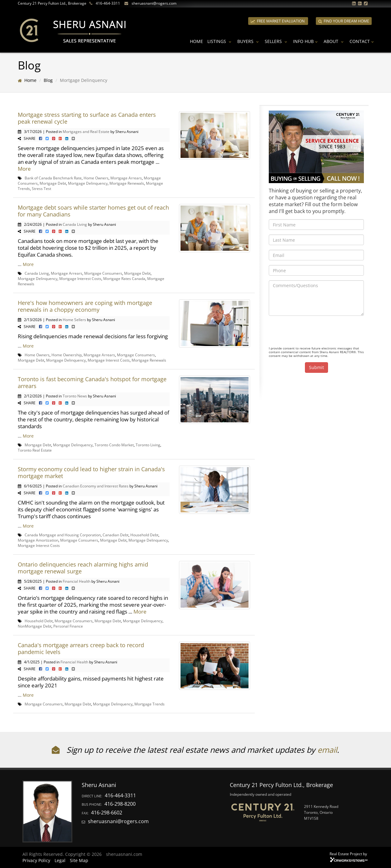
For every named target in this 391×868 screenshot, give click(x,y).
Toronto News (75, 396)
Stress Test (41, 188)
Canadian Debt (116, 535)
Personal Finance (68, 626)
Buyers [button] (249, 41)
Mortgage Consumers (103, 273)
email (327, 750)
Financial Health (77, 581)
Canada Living (75, 224)
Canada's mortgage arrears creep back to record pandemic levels (81, 648)
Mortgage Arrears (126, 178)
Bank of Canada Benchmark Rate (53, 178)
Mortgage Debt (53, 183)
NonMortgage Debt (35, 626)
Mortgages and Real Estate (86, 131)
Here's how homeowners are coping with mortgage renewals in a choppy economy (85, 306)
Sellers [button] (277, 41)
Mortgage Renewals (127, 183)
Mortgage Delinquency (88, 183)
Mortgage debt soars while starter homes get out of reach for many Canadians (93, 211)
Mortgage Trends (150, 704)
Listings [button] (220, 41)
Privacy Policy (36, 860)
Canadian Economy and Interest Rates (96, 486)
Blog (48, 80)
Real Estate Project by (348, 854)
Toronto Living (148, 445)
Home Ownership (67, 355)
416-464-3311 (108, 3)
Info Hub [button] (306, 41)
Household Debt (144, 535)
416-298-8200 (120, 804)
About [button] (334, 41)
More (24, 169)
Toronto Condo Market (114, 445)
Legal (60, 860)
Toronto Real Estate (35, 450)
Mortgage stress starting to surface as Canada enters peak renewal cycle (87, 118)
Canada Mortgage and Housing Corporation (63, 535)
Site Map (79, 860)
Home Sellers (74, 320)
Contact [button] (362, 41)
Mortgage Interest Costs (80, 278)
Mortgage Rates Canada (124, 278)
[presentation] (316, 333)
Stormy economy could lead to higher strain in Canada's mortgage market (91, 472)
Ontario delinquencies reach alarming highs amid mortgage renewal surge (83, 568)
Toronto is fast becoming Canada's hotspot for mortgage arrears (92, 382)
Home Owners (96, 178)
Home (196, 41)
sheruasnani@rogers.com (154, 3)
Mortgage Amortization (38, 540)
